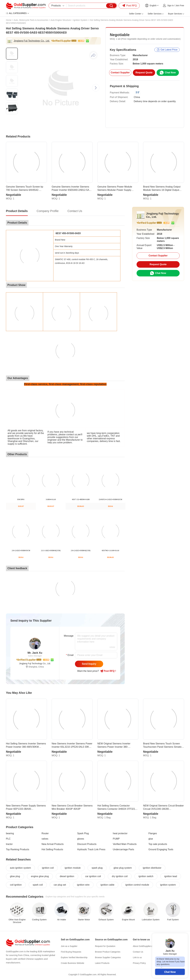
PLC (8, 839)
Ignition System (80, 20)
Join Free (180, 5)
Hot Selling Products (52, 849)
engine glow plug (40, 876)
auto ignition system (20, 868)
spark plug (97, 868)
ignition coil (48, 868)
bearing (10, 833)
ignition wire (83, 885)
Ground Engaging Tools (161, 849)
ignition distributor (152, 868)
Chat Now (170, 972)
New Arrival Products (53, 844)
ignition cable (107, 885)
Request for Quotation (105, 946)
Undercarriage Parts (123, 849)
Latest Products (102, 963)
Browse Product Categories (108, 952)
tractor (9, 844)
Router (45, 833)
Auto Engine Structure (61, 20)
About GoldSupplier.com (144, 946)
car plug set (60, 885)
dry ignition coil (120, 876)
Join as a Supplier (69, 946)
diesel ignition (67, 876)
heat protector (120, 833)
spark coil (38, 885)
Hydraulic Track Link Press (91, 849)
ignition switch (146, 876)
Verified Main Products (125, 844)
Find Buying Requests (71, 952)
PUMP (116, 839)
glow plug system (123, 868)
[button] (96, 88)
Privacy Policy (139, 963)
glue (151, 839)
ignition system (168, 885)
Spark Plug (83, 833)
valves (45, 839)
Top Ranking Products (18, 849)
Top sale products (158, 844)
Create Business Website (73, 963)
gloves (81, 839)
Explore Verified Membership (74, 957)
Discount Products (87, 844)
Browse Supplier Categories (108, 957)
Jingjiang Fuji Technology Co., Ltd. (32, 41)
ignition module (73, 868)
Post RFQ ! (108, 671)
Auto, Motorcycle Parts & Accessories (31, 20)
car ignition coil (93, 876)
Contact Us (138, 952)
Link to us (137, 957)
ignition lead (171, 876)
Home (9, 20)
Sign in (170, 5)
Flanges (153, 833)
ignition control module (137, 885)
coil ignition (16, 885)
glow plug (15, 876)
